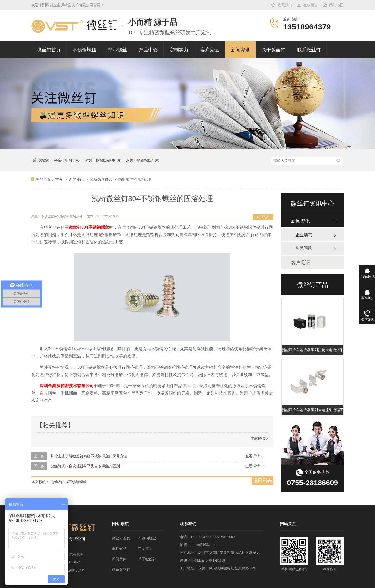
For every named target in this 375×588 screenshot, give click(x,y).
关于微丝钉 (273, 50)
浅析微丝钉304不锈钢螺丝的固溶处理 (120, 179)
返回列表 (263, 217)
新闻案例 (119, 559)
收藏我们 (285, 5)
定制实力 (179, 50)
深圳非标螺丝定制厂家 (103, 160)
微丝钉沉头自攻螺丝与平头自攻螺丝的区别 (85, 466)
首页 (59, 179)
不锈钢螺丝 (84, 50)
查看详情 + (254, 456)
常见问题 (304, 248)
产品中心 (148, 50)
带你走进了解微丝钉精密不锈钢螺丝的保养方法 (89, 456)
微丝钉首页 (49, 50)
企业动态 (304, 235)
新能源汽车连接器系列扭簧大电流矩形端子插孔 (312, 350)
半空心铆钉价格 (67, 160)
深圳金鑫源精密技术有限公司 (67, 386)
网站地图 (336, 5)
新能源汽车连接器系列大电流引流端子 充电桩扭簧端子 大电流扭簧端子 (312, 410)
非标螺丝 (117, 50)
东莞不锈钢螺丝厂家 (142, 160)
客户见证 (210, 50)
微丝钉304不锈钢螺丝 (89, 227)
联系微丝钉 (309, 50)
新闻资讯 (240, 50)
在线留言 (311, 5)
